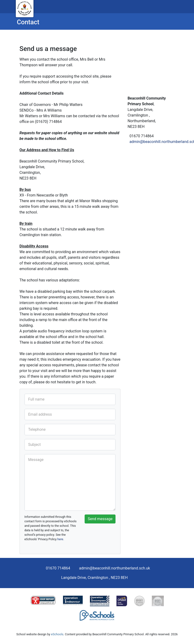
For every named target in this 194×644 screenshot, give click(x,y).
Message (36, 460)
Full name (36, 399)
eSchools (57, 634)
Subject (35, 445)
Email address (40, 414)
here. (61, 539)
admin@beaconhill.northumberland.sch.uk (115, 568)
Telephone (37, 429)
